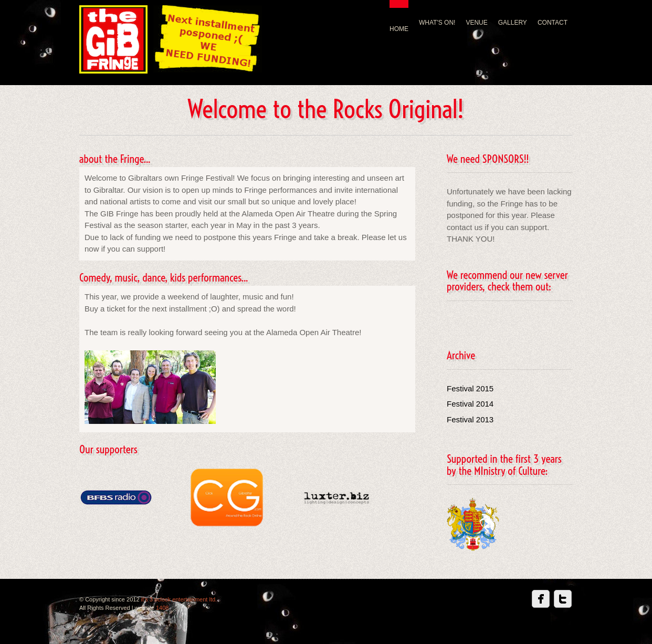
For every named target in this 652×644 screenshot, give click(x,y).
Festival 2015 (470, 388)
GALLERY (513, 23)
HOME (399, 29)
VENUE (476, 23)
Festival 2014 (470, 404)
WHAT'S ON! (437, 23)
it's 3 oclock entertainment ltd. (179, 599)
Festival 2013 (470, 419)
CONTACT (553, 23)
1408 (162, 608)
